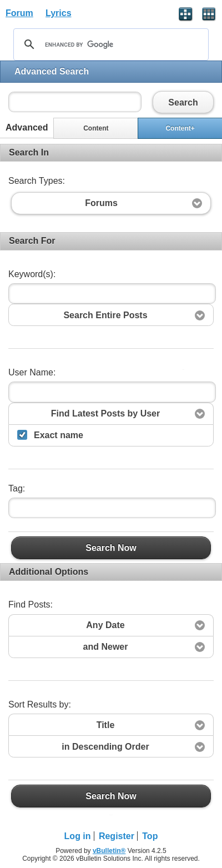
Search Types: (37, 181)
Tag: (17, 488)
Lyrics (59, 13)
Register (117, 836)
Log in (78, 836)
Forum (19, 13)
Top (150, 836)
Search (183, 102)
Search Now (111, 548)
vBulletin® (109, 851)
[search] (109, 44)
